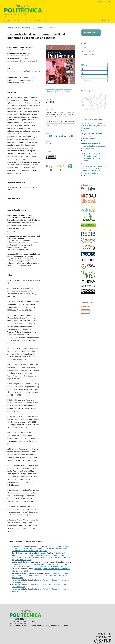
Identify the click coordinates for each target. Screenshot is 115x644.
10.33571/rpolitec (11, 17)
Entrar (109, 2)
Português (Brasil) (87, 54)
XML (69, 91)
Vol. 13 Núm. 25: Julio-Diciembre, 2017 (35, 28)
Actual (7, 20)
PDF (60, 91)
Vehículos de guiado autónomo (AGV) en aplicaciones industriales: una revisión (42, 547)
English (83, 47)
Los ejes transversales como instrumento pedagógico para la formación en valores (93, 136)
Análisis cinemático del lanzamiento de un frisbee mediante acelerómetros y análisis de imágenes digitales (38, 556)
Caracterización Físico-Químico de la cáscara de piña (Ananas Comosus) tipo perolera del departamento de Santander (93, 170)
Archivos (18, 20)
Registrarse (100, 2)
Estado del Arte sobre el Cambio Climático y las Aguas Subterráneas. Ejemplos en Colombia (93, 157)
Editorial (39, 569)
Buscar (106, 20)
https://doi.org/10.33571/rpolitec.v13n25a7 (24, 71)
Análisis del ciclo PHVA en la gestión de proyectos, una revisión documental (94, 126)
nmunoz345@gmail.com (22, 265)
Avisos (28, 20)
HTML (51, 91)
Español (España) (87, 51)
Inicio (9, 28)
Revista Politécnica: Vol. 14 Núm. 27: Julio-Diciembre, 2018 (41, 566)
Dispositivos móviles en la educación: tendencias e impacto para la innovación (93, 146)
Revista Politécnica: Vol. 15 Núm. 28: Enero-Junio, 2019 (40, 550)
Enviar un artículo (91, 33)
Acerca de (40, 20)
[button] (94, 65)
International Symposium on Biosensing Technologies (40, 574)
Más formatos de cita (54, 125)
